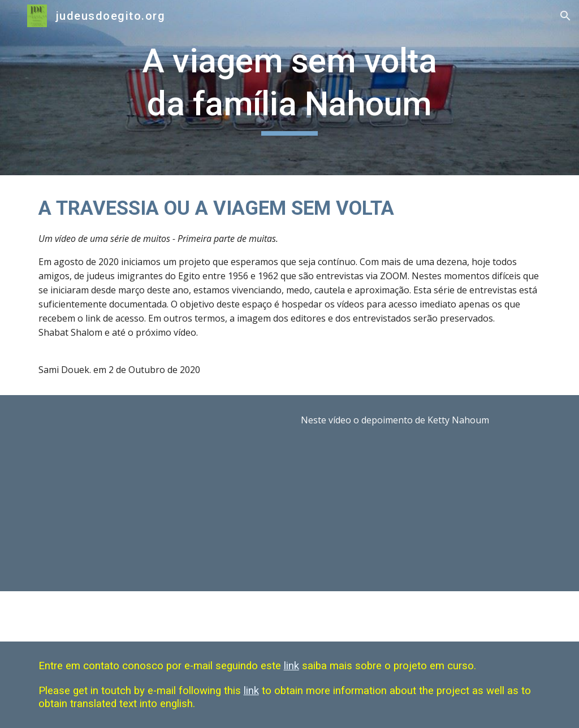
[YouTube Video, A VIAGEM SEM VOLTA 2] (159, 493)
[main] (289, 87)
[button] (14, 16)
